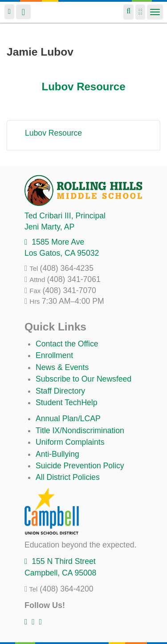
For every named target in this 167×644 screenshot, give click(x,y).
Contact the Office (67, 344)
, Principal (65, 216)
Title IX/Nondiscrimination (80, 431)
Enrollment (54, 355)
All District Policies (68, 477)
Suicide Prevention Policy (80, 466)
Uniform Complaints (70, 442)
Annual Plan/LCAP (68, 419)
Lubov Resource (83, 87)
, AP (49, 227)
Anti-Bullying (57, 454)
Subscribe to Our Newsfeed (83, 379)
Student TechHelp (67, 402)
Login (9, 12)
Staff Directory (60, 391)
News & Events (62, 367)
